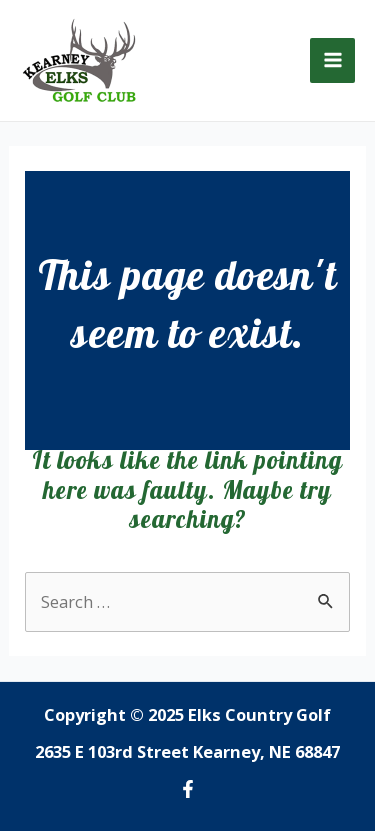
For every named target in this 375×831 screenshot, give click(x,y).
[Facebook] (188, 789)
